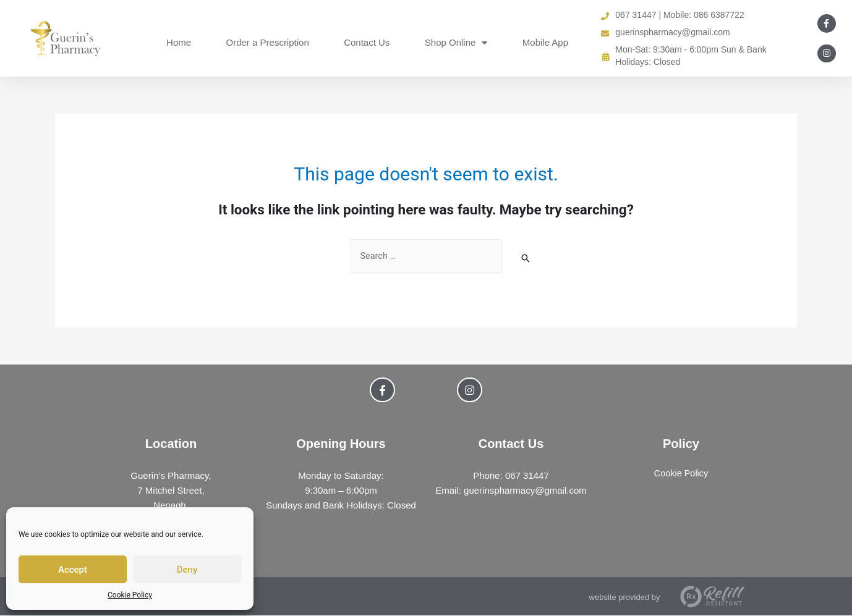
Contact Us (367, 42)
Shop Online (456, 43)
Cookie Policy (130, 595)
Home (179, 42)
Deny (187, 570)
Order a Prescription (268, 42)
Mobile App (545, 42)
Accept (73, 570)
